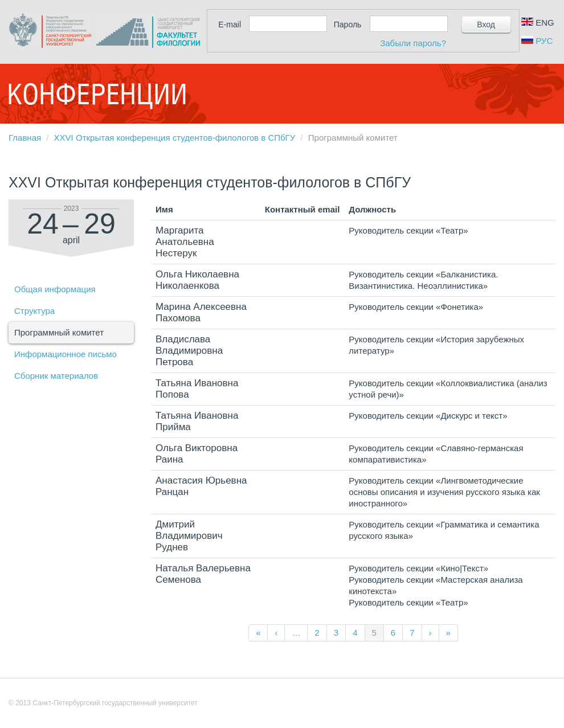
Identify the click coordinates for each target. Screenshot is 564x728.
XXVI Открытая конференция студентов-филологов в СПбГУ (175, 138)
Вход (486, 24)
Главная (25, 138)
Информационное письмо (66, 354)
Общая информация (55, 289)
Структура (34, 311)
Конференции (97, 94)
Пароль (348, 24)
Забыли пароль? (413, 43)
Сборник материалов (56, 376)
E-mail (230, 24)
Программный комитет (59, 332)
